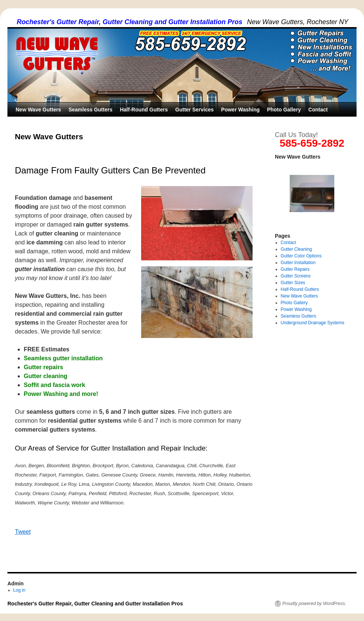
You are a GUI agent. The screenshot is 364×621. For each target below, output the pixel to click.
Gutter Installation (298, 263)
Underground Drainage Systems (313, 323)
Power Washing (240, 110)
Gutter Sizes (293, 283)
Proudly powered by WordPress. (314, 604)
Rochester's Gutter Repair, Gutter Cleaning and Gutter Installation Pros (129, 22)
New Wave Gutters (38, 110)
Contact (318, 110)
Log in (19, 590)
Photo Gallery (284, 110)
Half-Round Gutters (144, 110)
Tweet (23, 532)
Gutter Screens (296, 276)
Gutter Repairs (295, 269)
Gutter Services (195, 110)
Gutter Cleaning (296, 249)
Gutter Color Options (301, 256)
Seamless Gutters (90, 110)
